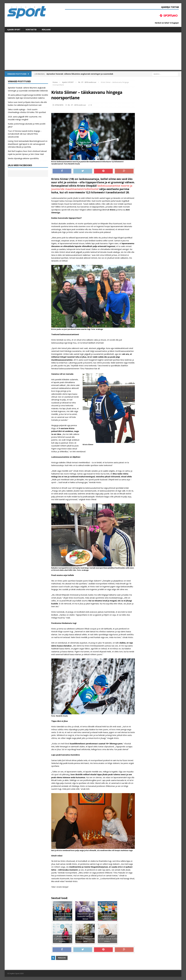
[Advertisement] (93, 52)
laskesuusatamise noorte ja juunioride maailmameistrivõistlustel (92, 187)
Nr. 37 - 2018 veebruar (77, 105)
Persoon (62, 958)
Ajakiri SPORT (14, 30)
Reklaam (46, 30)
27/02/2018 (59, 105)
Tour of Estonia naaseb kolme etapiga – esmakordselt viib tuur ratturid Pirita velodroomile (25, 134)
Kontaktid (31, 30)
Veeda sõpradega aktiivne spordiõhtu (23, 158)
